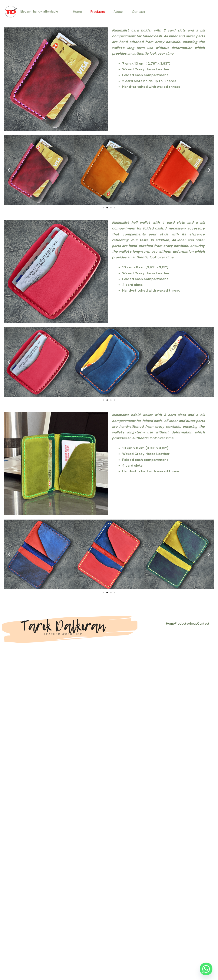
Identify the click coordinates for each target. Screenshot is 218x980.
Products (99, 12)
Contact (136, 12)
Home (80, 12)
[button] (9, 170)
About (118, 12)
